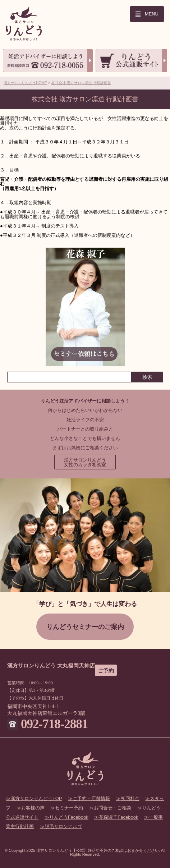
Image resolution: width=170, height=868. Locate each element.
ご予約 (106, 670)
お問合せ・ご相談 (112, 808)
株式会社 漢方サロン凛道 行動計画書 (81, 83)
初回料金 (130, 798)
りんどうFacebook (69, 817)
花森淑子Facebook (118, 817)
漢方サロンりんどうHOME (25, 83)
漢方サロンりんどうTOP (36, 798)
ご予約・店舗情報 (91, 798)
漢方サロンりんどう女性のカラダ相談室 (85, 462)
